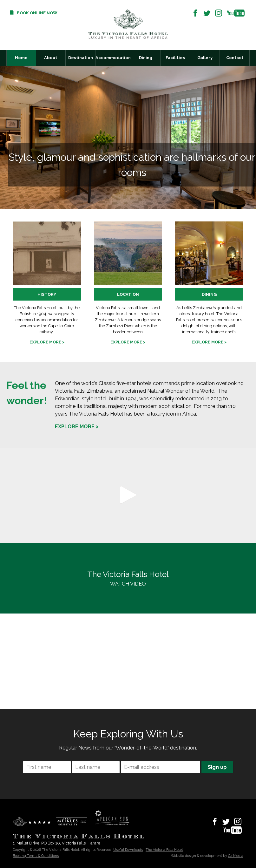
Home (21, 58)
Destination (81, 58)
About (51, 58)
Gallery (205, 58)
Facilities (175, 58)
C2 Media (236, 856)
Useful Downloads (128, 850)
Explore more (45, 342)
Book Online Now (37, 13)
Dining (146, 58)
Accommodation (113, 58)
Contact (235, 58)
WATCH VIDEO (128, 578)
